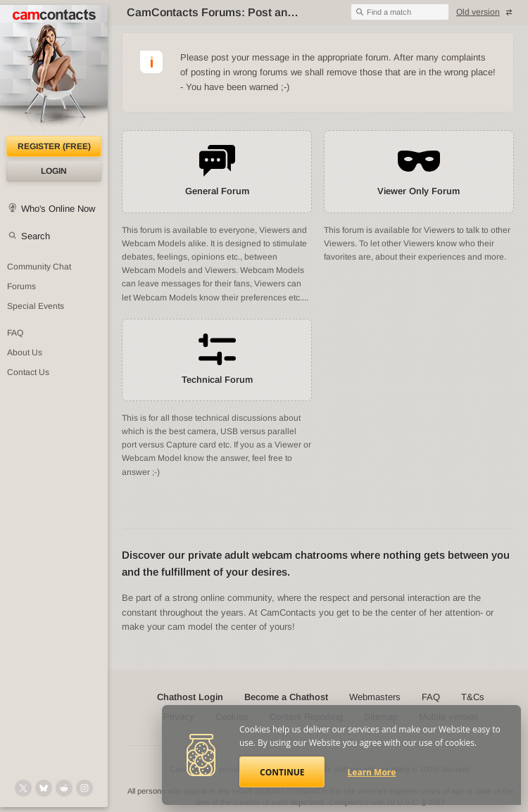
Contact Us (28, 372)
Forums (21, 286)
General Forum (217, 191)
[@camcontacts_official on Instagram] (84, 788)
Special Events (36, 306)
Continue (282, 772)
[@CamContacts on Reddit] (64, 788)
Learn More (372, 772)
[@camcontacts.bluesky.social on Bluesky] (44, 788)
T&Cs (473, 697)
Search (36, 236)
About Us (25, 353)
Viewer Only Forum (419, 191)
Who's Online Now (58, 209)
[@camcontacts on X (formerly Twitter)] (23, 788)
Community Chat (39, 267)
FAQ (15, 333)
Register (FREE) (54, 146)
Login (54, 171)
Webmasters (375, 697)
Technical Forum (217, 380)
